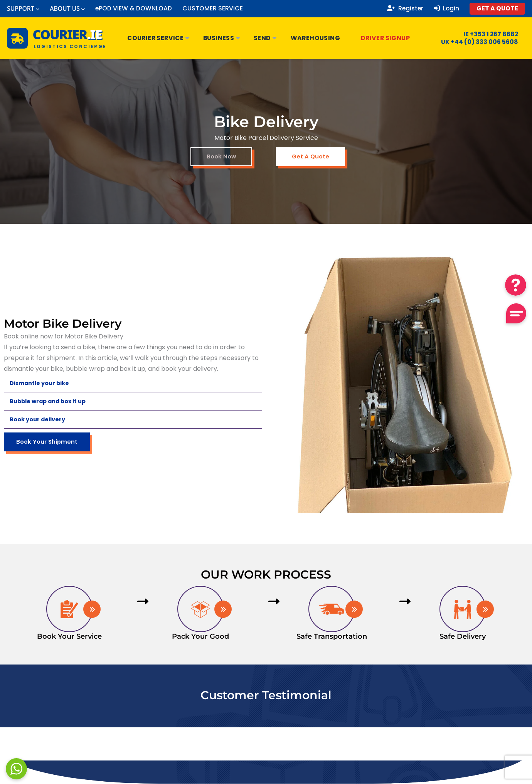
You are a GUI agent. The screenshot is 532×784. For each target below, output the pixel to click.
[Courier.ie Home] (57, 38)
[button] (133, 384)
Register (405, 8)
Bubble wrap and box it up (52, 401)
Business (222, 38)
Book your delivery (40, 420)
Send (265, 38)
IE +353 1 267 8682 (486, 34)
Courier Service (159, 38)
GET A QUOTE (497, 8)
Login (447, 8)
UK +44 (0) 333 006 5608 (475, 42)
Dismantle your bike (42, 383)
